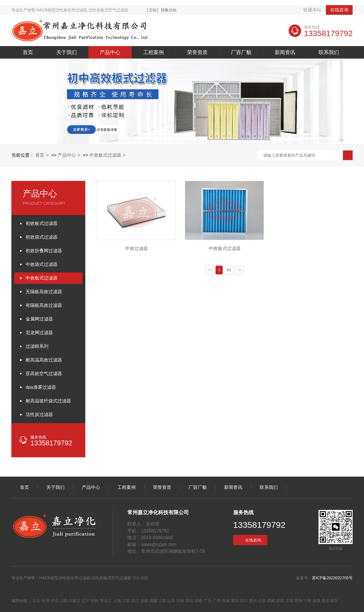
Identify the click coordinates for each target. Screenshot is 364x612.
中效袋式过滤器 (42, 264)
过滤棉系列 (37, 346)
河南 (180, 601)
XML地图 (140, 578)
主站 (153, 10)
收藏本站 (312, 10)
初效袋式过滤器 (42, 237)
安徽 (144, 601)
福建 (153, 601)
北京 (36, 601)
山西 (64, 601)
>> (239, 270)
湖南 (198, 601)
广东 (208, 601)
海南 (226, 601)
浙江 (135, 601)
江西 (162, 601)
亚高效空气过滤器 (44, 374)
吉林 (95, 601)
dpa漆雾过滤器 (41, 387)
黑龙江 (106, 601)
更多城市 (330, 601)
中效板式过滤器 (105, 155)
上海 (117, 601)
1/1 (229, 270)
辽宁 (86, 601)
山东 (171, 601)
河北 (55, 601)
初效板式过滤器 (42, 223)
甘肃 (289, 601)
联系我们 (329, 52)
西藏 (271, 601)
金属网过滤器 (39, 319)
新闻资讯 (285, 52)
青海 (298, 601)
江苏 (126, 601)
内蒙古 (75, 601)
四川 (244, 601)
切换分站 (169, 10)
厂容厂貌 (241, 52)
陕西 (280, 601)
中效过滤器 (136, 248)
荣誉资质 (197, 52)
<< (210, 270)
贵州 (253, 601)
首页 (28, 52)
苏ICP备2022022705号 (332, 578)
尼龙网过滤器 (39, 333)
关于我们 (67, 52)
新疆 (317, 601)
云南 (262, 601)
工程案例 (154, 52)
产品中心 (110, 52)
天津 (45, 601)
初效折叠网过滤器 (44, 251)
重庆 (235, 601)
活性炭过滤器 (39, 414)
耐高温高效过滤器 (44, 360)
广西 (217, 601)
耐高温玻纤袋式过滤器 (48, 401)
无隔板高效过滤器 (44, 292)
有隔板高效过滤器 (44, 305)
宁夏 (307, 601)
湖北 (189, 601)
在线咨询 (339, 10)
